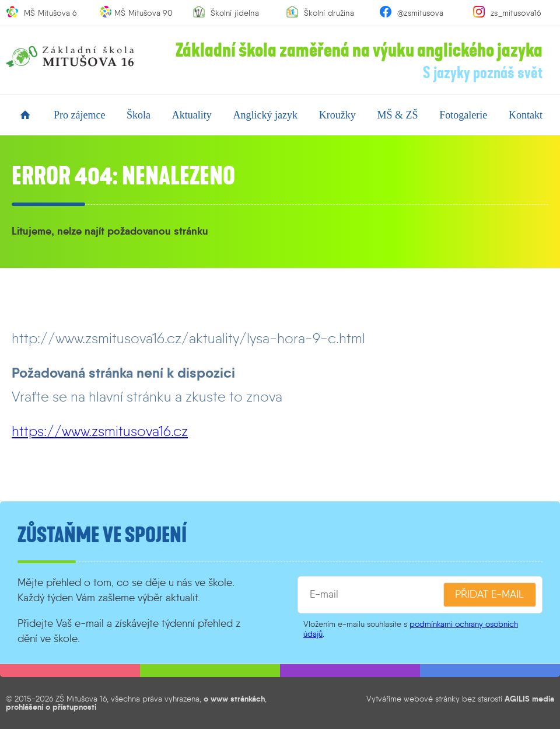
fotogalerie (463, 115)
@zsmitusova (420, 13)
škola (139, 115)
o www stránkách (234, 699)
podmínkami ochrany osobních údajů (411, 629)
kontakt (526, 115)
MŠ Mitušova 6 (50, 13)
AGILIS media (529, 699)
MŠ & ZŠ (397, 115)
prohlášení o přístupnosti (51, 707)
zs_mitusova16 (516, 13)
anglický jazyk (265, 115)
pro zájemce (79, 115)
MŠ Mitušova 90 (143, 13)
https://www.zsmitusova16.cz (100, 431)
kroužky (337, 115)
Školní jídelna (235, 13)
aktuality (192, 115)
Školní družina (329, 13)
